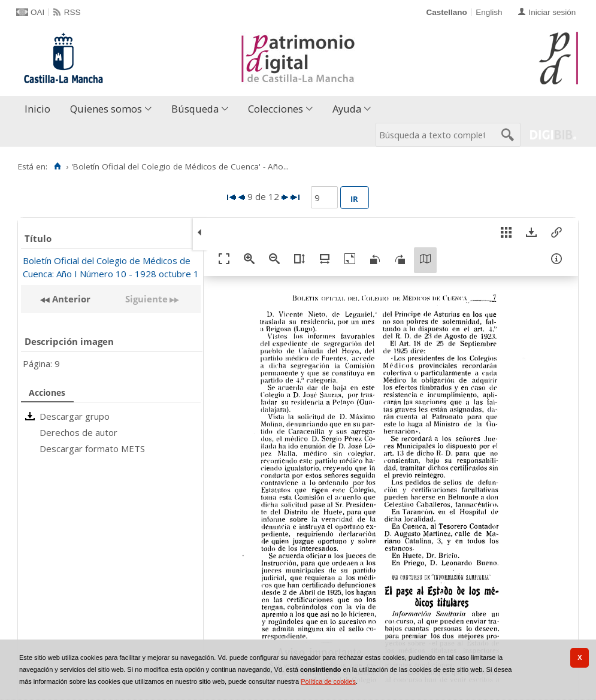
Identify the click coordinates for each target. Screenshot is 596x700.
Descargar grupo (75, 416)
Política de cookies (328, 681)
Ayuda (347, 109)
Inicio (37, 109)
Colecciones (276, 109)
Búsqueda (195, 109)
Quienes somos (106, 109)
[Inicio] (57, 166)
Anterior (70, 299)
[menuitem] (40, 109)
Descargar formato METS (92, 449)
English (489, 12)
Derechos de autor (78, 432)
